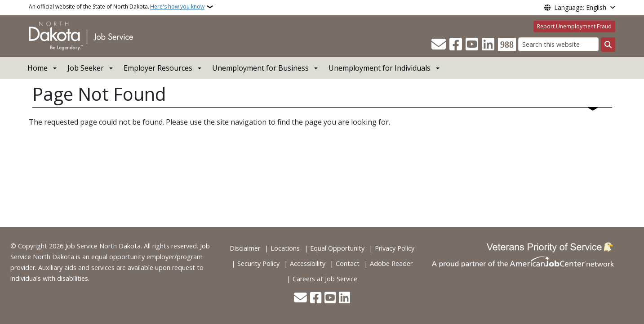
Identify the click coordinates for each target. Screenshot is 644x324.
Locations (285, 248)
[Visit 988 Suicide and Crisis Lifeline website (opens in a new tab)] (507, 45)
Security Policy (258, 263)
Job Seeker (86, 68)
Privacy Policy (395, 248)
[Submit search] (608, 45)
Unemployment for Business (260, 68)
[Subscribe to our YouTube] (472, 45)
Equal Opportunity (337, 248)
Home (38, 68)
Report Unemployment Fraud (574, 26)
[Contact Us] (439, 45)
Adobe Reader (391, 263)
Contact (348, 263)
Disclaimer (245, 248)
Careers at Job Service (325, 279)
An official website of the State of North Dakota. (117, 7)
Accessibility (308, 263)
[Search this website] (558, 44)
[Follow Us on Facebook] (456, 45)
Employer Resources (158, 68)
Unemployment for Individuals (380, 68)
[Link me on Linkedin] (488, 45)
